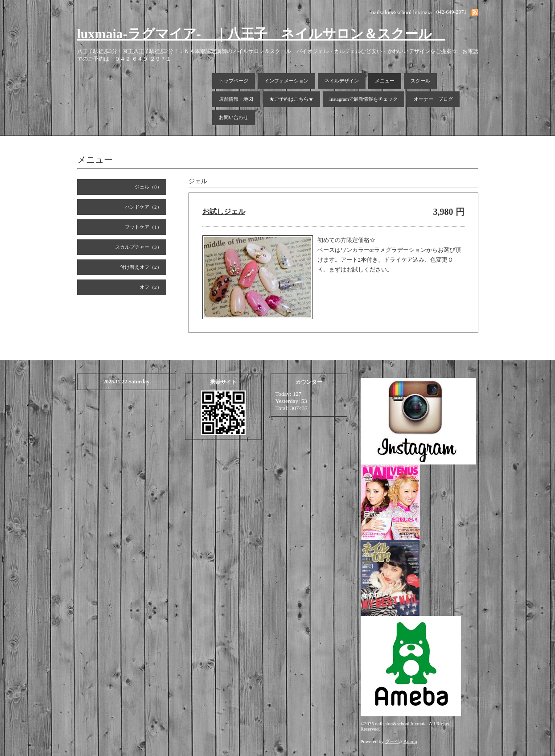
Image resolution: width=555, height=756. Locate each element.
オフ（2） (151, 287)
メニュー (385, 81)
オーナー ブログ (433, 99)
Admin (410, 741)
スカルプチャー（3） (138, 247)
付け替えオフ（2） (141, 267)
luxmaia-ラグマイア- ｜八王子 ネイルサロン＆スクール (261, 34)
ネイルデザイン (342, 81)
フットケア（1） (143, 227)
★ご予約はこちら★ (291, 99)
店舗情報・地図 (236, 99)
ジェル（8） (148, 187)
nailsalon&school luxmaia (401, 723)
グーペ (393, 741)
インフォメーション (286, 81)
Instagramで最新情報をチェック (364, 99)
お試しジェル (224, 212)
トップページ (234, 81)
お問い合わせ (234, 117)
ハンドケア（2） (143, 207)
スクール (420, 81)
